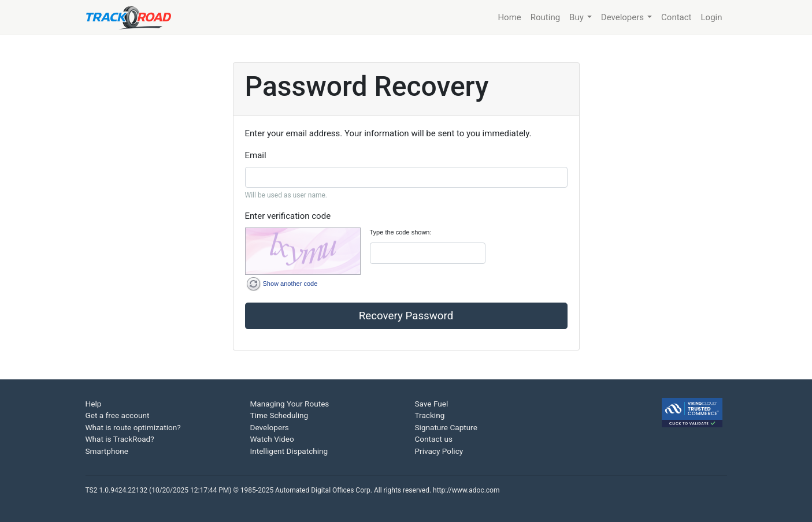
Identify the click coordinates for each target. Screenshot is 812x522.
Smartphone (107, 451)
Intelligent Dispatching (289, 451)
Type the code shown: (401, 232)
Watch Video (272, 439)
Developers (270, 427)
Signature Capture (446, 427)
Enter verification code (288, 216)
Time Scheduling (279, 415)
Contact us (434, 439)
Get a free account (118, 415)
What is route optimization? (133, 427)
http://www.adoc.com (466, 490)
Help (94, 404)
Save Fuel (432, 404)
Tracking (430, 415)
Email (256, 155)
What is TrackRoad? (120, 439)
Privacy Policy (439, 451)
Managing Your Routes (290, 404)
